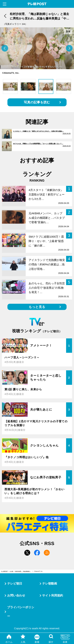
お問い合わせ (16, 595)
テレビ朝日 (15, 583)
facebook (37, 553)
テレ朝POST (37, 4)
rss (47, 553)
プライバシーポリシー (21, 612)
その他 (11, 571)
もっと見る (37, 307)
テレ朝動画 (50, 583)
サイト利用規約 (53, 595)
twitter (27, 553)
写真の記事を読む (37, 102)
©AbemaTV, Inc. (38, 571)
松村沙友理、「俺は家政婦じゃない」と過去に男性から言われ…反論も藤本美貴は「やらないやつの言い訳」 (24, 571)
